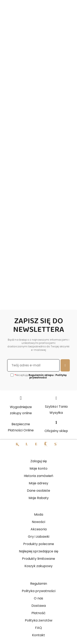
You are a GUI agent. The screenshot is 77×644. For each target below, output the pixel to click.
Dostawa (39, 606)
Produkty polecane (39, 544)
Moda (39, 514)
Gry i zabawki (39, 537)
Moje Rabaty (39, 498)
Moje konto (38, 468)
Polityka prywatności (39, 591)
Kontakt (38, 635)
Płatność (38, 613)
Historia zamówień (38, 476)
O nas (38, 598)
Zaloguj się (39, 461)
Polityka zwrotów (39, 620)
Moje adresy (38, 483)
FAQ (38, 628)
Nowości (38, 522)
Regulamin (39, 584)
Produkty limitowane (38, 559)
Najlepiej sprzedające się (39, 551)
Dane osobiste (38, 491)
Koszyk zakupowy (38, 566)
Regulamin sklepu (41, 375)
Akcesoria (39, 529)
